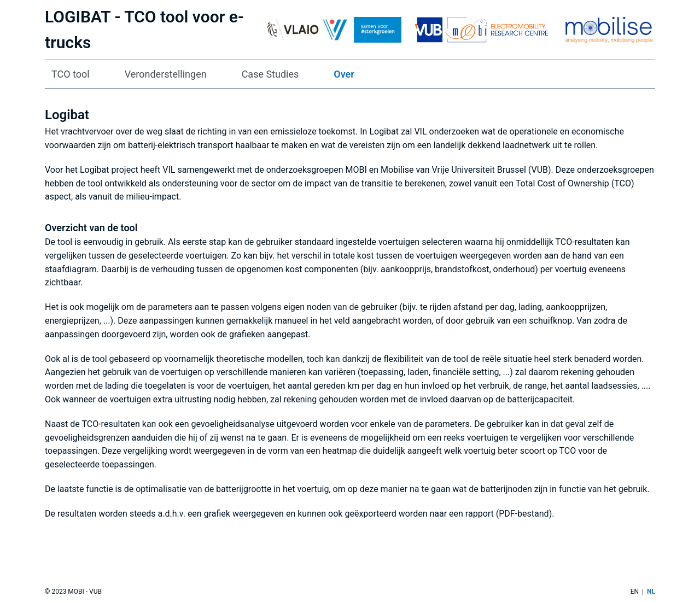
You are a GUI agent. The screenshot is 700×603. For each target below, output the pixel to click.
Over (344, 74)
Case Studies (270, 74)
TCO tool (71, 74)
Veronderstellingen (166, 74)
